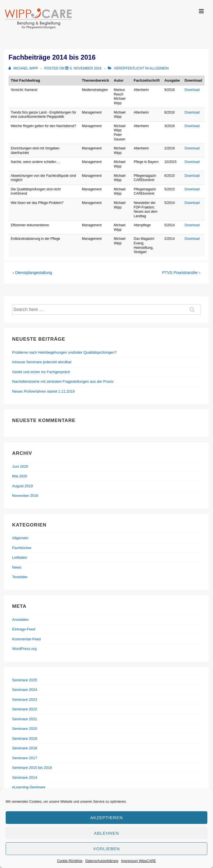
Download (192, 90)
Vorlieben (107, 849)
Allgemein (159, 68)
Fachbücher (22, 548)
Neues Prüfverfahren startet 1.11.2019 (43, 391)
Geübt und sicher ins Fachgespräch (41, 372)
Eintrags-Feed (24, 629)
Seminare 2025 (25, 680)
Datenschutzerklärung (102, 861)
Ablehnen (107, 833)
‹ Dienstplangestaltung (32, 273)
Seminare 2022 (25, 709)
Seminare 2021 (25, 719)
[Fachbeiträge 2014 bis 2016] (86, 68)
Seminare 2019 (25, 738)
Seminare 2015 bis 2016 (32, 768)
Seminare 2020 (25, 729)
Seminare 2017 (25, 758)
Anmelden (20, 620)
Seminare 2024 (25, 690)
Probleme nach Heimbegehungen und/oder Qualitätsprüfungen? (64, 352)
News (17, 567)
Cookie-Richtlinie (70, 861)
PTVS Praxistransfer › (181, 273)
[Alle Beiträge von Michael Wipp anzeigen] (24, 68)
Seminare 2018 (25, 748)
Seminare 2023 (25, 700)
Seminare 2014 (25, 777)
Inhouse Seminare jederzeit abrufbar (42, 362)
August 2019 (22, 486)
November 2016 (25, 496)
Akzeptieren (106, 818)
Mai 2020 (20, 476)
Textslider (20, 577)
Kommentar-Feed (26, 639)
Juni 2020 (20, 466)
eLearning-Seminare (29, 787)
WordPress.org (24, 649)
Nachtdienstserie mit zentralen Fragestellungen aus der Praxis (63, 381)
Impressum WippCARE (139, 861)
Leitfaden (20, 557)
